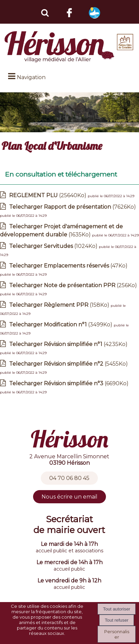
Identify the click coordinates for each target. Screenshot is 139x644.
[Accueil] (69, 47)
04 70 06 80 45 (69, 478)
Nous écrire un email (69, 497)
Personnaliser (117, 634)
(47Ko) (68, 266)
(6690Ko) (69, 383)
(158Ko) (60, 305)
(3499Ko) (61, 325)
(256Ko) (73, 285)
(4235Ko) (68, 344)
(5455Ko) (68, 364)
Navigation (31, 77)
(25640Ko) (48, 195)
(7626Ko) (73, 207)
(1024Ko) (54, 246)
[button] (45, 12)
